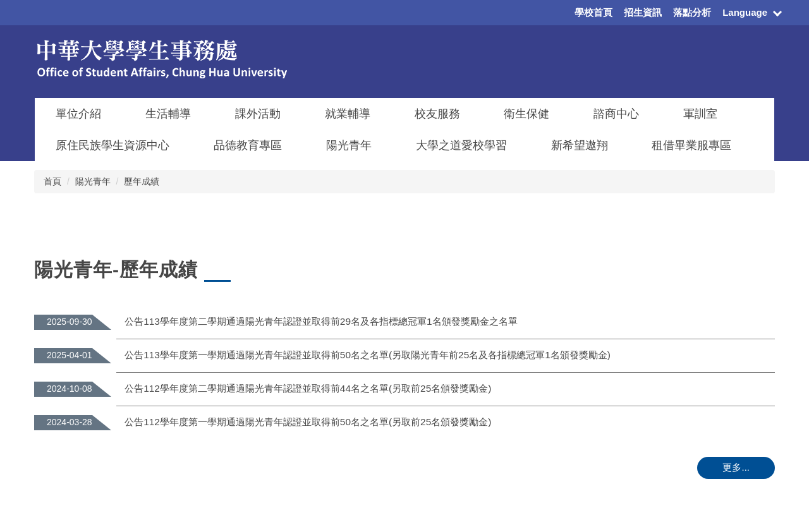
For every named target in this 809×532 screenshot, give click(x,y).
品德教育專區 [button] (248, 145)
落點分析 (692, 12)
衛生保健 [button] (526, 114)
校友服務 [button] (437, 114)
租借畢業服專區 (691, 145)
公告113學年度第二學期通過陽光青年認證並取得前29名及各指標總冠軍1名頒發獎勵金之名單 (321, 321)
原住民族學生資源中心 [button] (113, 145)
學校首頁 (593, 12)
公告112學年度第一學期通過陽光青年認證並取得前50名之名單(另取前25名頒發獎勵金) (308, 422)
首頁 (52, 181)
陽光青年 (93, 181)
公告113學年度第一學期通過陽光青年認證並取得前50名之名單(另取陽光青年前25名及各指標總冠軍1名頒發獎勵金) (368, 355)
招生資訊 (643, 12)
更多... (736, 467)
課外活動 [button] (258, 114)
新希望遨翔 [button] (580, 145)
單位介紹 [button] (78, 114)
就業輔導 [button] (348, 114)
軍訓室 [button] (700, 114)
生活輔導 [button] (168, 114)
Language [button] (745, 12)
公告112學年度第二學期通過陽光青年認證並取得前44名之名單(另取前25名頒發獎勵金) (308, 388)
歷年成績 (142, 181)
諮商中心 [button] (616, 114)
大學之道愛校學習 (461, 145)
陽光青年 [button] (349, 145)
